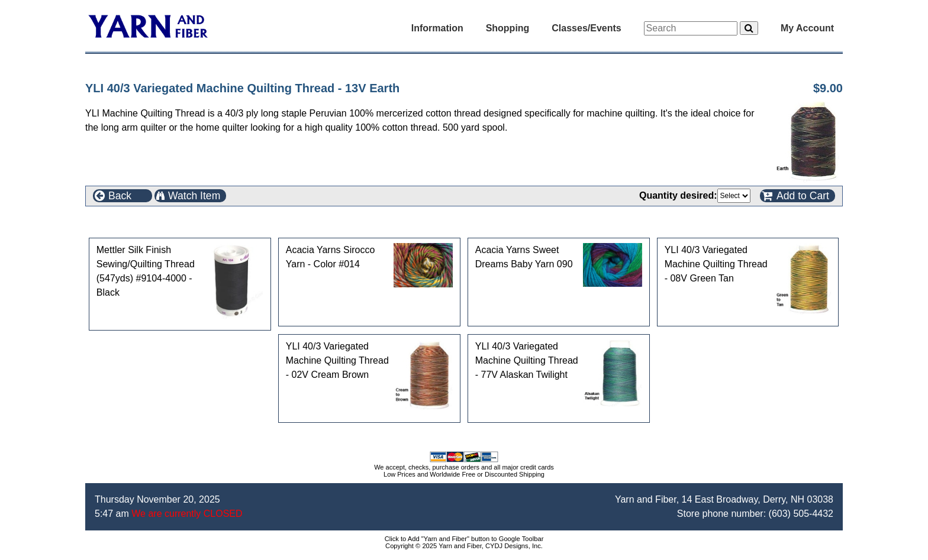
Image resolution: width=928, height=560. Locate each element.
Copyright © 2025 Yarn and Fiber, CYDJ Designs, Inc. (464, 546)
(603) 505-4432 (801, 514)
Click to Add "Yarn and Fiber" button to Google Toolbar (464, 539)
